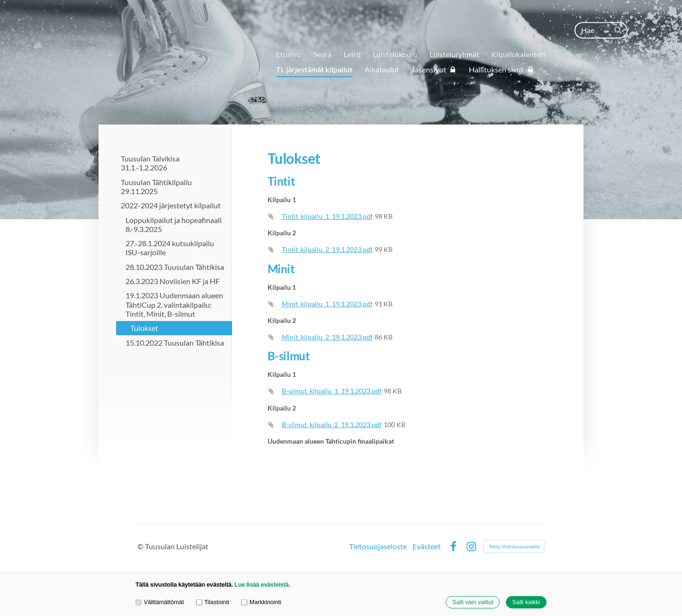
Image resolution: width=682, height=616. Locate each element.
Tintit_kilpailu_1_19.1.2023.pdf (327, 216)
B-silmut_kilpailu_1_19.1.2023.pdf (332, 391)
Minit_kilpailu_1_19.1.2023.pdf (327, 304)
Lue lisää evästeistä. (262, 585)
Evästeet (427, 546)
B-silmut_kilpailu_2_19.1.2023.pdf (332, 424)
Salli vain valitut (473, 602)
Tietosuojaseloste (378, 546)
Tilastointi (213, 602)
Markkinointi (261, 602)
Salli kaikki (526, 602)
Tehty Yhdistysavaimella (514, 546)
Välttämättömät (160, 602)
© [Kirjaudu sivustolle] (141, 546)
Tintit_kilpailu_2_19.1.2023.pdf (327, 249)
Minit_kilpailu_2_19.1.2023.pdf (327, 337)
